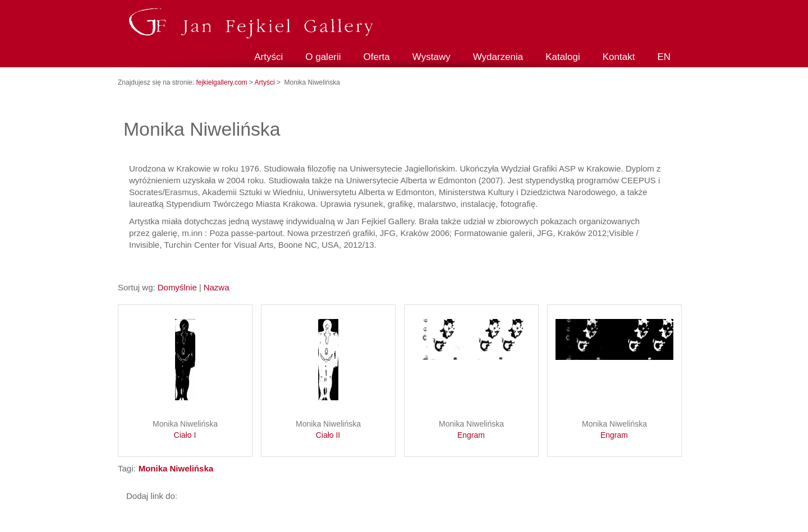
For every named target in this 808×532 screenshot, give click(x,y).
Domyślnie (177, 287)
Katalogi (563, 57)
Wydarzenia (498, 57)
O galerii (323, 57)
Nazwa (217, 287)
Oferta (377, 57)
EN (664, 57)
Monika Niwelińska (185, 430)
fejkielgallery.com (222, 82)
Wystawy (431, 57)
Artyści (268, 57)
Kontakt (619, 57)
